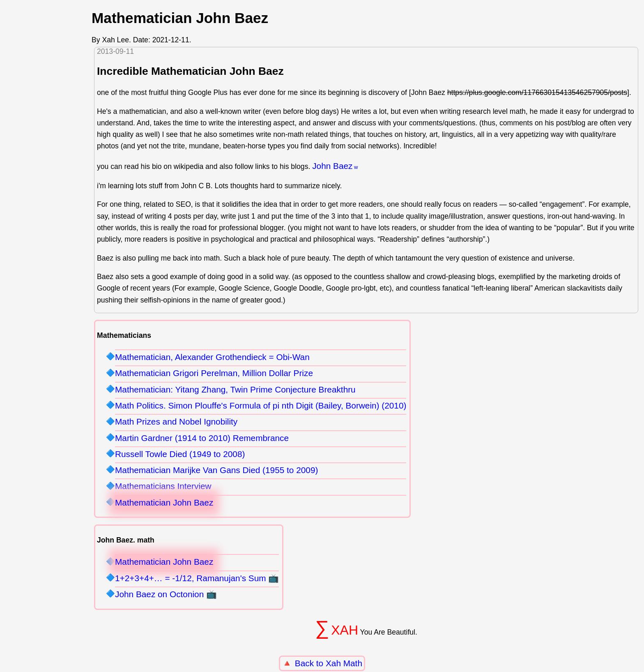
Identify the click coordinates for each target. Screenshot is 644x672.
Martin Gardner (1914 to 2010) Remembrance (202, 438)
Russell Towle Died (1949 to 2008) (180, 454)
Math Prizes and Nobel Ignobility (176, 421)
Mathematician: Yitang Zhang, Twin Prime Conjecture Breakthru (235, 389)
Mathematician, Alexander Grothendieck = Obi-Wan (212, 357)
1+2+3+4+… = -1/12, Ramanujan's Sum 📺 (197, 578)
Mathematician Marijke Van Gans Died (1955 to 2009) (216, 470)
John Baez (332, 166)
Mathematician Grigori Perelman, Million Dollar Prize (214, 373)
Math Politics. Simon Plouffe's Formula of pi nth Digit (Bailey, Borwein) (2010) (261, 405)
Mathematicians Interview (163, 486)
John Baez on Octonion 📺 (166, 594)
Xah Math (344, 663)
